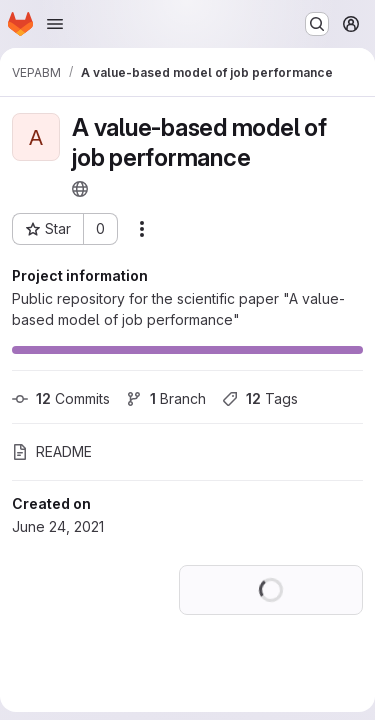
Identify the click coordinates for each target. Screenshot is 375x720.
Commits (61, 398)
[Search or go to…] (317, 24)
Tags (260, 398)
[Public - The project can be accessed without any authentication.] (80, 189)
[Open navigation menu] (55, 24)
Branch (166, 398)
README (52, 451)
